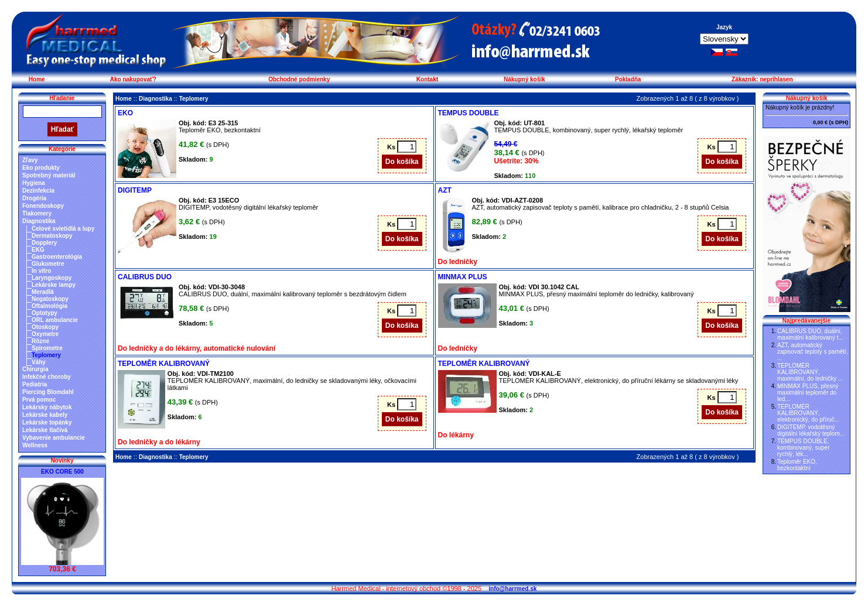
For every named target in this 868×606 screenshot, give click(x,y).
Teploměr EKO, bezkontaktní (797, 465)
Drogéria (34, 198)
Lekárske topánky (47, 422)
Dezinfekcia (38, 191)
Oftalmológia (49, 306)
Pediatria (35, 384)
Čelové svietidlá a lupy (63, 229)
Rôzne (40, 341)
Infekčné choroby (47, 377)
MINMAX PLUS (463, 277)
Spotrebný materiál (49, 175)
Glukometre (48, 264)
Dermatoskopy (52, 236)
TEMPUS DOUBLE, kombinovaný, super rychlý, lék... (804, 448)
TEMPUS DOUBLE (469, 113)
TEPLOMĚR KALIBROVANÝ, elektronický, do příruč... (808, 413)
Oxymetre (45, 334)
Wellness (35, 445)
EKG (38, 250)
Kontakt (427, 79)
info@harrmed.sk (512, 589)
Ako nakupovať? (133, 79)
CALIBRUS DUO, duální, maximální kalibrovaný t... (810, 334)
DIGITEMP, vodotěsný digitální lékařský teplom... (811, 430)
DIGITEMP (135, 190)
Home (37, 79)
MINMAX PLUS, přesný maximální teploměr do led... (808, 393)
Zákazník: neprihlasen (762, 79)
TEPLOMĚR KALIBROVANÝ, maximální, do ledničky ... (810, 372)
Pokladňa (628, 79)
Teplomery (46, 355)
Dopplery (44, 243)
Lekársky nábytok (47, 407)
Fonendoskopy (43, 206)
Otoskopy (45, 327)
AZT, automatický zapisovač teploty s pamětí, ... (813, 352)
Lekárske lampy (54, 285)
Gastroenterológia (57, 257)
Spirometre (47, 348)
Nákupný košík (524, 79)
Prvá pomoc (39, 400)
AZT (445, 190)
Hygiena (34, 183)
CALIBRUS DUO (145, 277)
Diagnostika (39, 221)
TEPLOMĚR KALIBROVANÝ (164, 364)
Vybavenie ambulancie (54, 438)
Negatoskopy (50, 299)
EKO (125, 113)
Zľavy (30, 160)
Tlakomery (37, 213)
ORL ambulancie (55, 320)
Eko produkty (41, 168)
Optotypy (45, 313)
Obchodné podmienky (299, 79)
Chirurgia (35, 369)
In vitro (41, 271)
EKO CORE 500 (62, 472)
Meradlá (43, 292)
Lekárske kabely (45, 415)
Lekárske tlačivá (45, 430)
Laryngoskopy (52, 278)
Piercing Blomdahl (48, 392)
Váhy (39, 362)
